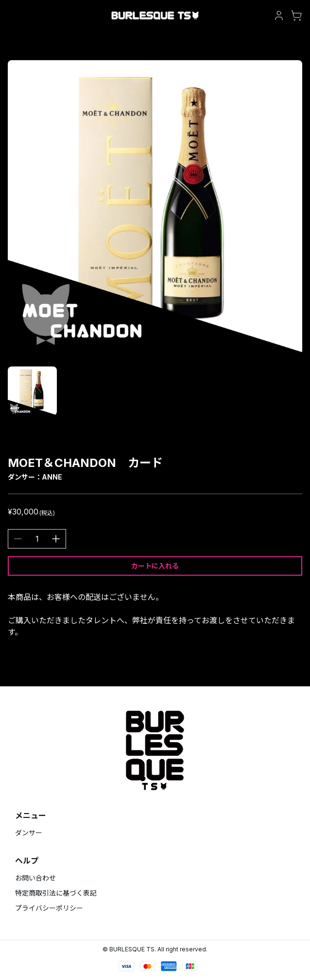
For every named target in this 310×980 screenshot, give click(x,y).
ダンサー (29, 833)
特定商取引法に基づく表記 (56, 893)
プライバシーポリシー (49, 908)
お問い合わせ (35, 878)
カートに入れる (155, 566)
